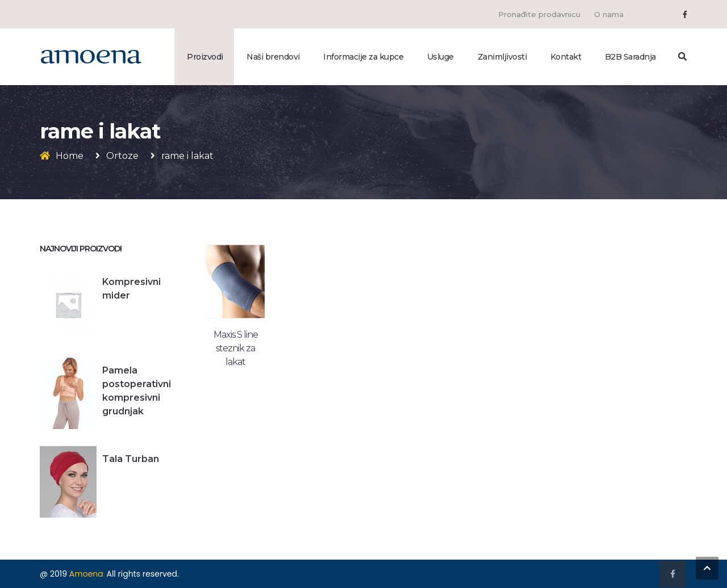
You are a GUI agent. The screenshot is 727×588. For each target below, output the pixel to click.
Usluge (440, 57)
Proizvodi (205, 57)
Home (70, 156)
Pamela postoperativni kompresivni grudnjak (137, 391)
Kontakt (566, 57)
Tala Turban (131, 459)
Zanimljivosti (502, 57)
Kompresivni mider (131, 289)
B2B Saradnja (630, 57)
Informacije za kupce (363, 57)
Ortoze (122, 156)
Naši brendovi (273, 57)
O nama (609, 14)
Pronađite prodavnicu (539, 14)
